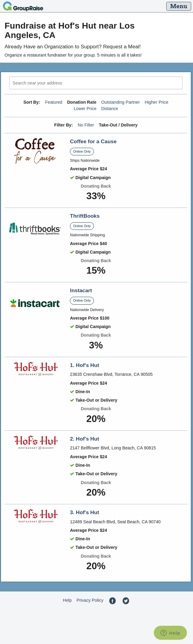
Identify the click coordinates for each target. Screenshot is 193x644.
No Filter (86, 125)
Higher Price (157, 102)
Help (67, 600)
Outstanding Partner (121, 102)
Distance (110, 109)
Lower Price (85, 109)
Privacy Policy (90, 600)
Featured (54, 102)
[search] (96, 83)
